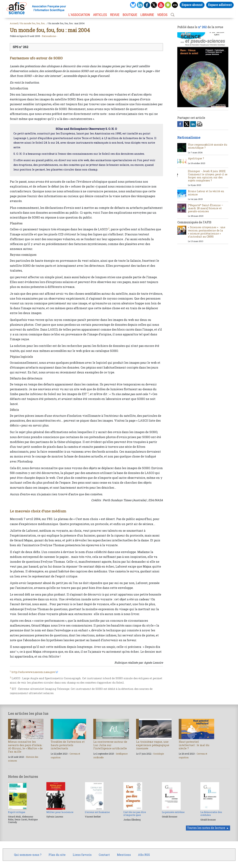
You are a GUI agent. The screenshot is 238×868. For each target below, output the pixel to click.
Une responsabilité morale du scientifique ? (208, 146)
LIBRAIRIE (147, 15)
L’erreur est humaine (97, 812)
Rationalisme (49, 36)
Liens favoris (82, 855)
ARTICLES (100, 15)
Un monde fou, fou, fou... (33, 23)
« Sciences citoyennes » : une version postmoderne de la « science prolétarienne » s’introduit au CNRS (207, 232)
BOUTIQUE (130, 15)
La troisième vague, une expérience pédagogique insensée (153, 745)
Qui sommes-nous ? (28, 855)
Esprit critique (17, 812)
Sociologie (159, 754)
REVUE (115, 15)
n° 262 (202, 27)
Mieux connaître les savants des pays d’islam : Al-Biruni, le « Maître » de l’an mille (26, 747)
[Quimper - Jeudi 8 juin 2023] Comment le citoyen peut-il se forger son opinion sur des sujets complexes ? (208, 176)
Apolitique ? (196, 158)
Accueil (14, 23)
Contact (104, 855)
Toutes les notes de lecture (206, 828)
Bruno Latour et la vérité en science (206, 193)
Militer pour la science (60, 812)
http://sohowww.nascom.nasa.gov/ (34, 672)
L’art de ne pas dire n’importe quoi (135, 814)
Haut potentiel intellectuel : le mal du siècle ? (194, 745)
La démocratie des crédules (211, 814)
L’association (79, 15)
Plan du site (57, 855)
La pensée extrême (173, 812)
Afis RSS (144, 855)
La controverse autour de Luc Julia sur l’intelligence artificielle (110, 745)
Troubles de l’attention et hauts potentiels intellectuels (68, 745)
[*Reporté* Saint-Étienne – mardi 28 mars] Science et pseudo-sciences (206, 208)
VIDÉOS (162, 15)
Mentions (124, 855)
